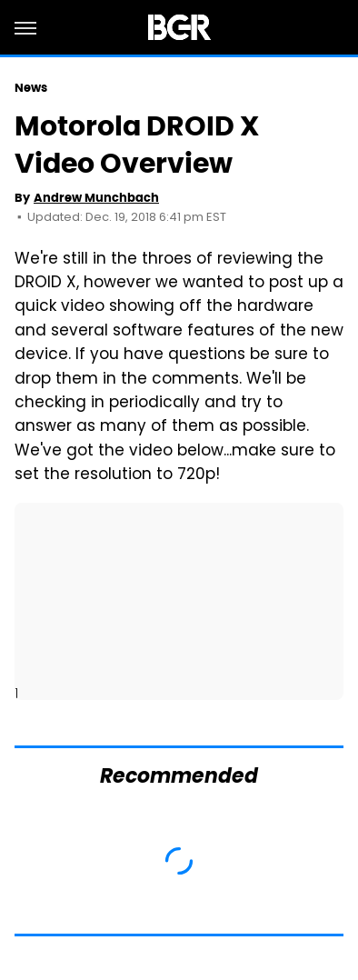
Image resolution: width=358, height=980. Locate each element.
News (31, 88)
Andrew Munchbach (96, 198)
